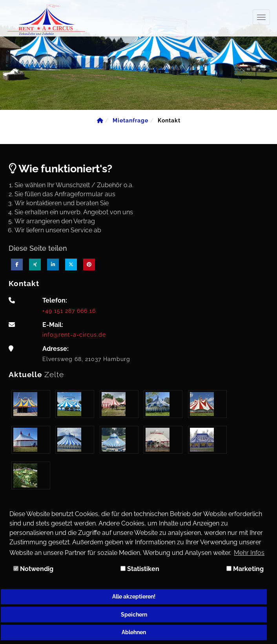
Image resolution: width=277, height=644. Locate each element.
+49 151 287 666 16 (69, 311)
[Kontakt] (169, 120)
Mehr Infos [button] (249, 553)
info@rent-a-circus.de (74, 335)
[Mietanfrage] (130, 120)
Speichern (134, 614)
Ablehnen (134, 632)
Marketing (245, 569)
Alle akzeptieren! (134, 596)
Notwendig (33, 569)
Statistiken (140, 569)
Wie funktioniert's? (60, 169)
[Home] (100, 120)
